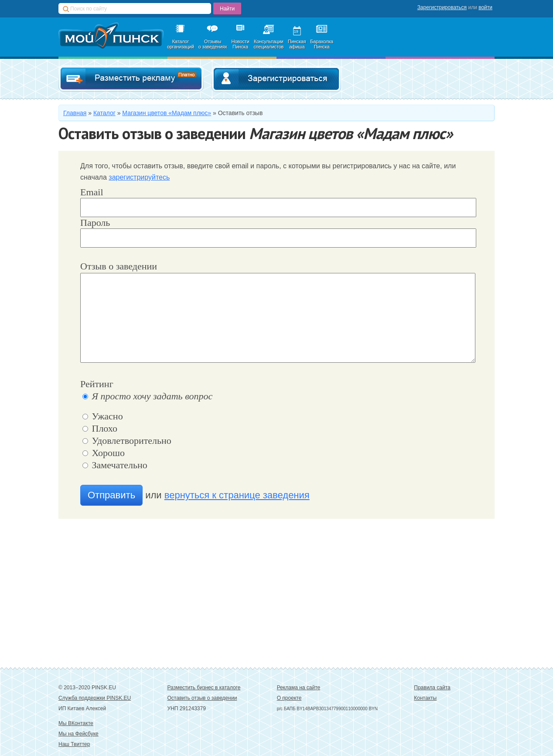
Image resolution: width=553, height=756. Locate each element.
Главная (75, 113)
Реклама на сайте (299, 688)
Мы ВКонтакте (76, 723)
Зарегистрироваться (442, 7)
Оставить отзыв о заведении (202, 698)
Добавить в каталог (131, 79)
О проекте (289, 698)
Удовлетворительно (127, 441)
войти (485, 7)
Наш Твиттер (74, 744)
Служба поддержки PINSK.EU (95, 698)
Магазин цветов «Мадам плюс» (167, 113)
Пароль (95, 223)
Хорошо (104, 453)
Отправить (111, 495)
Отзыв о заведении (119, 266)
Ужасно (103, 416)
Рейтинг (97, 384)
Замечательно (115, 465)
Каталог (104, 113)
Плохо (100, 428)
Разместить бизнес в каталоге (204, 688)
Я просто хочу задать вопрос (147, 396)
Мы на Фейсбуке (79, 734)
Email (92, 192)
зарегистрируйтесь (139, 177)
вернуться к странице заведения (237, 495)
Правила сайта (432, 688)
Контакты (425, 698)
